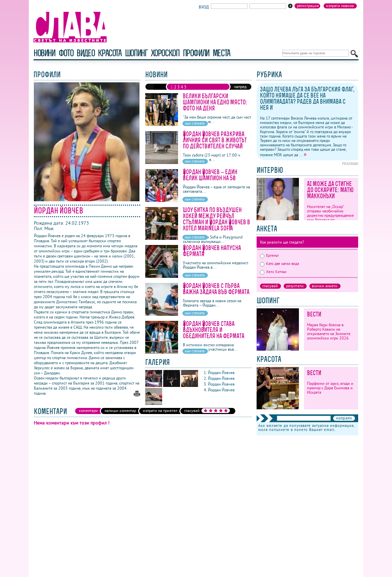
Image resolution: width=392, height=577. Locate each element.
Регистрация (308, 6)
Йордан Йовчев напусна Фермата (212, 251)
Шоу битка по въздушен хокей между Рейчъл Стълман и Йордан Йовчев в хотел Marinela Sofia (216, 219)
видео (85, 53)
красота (110, 53)
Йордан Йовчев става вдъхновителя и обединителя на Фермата (214, 330)
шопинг (136, 53)
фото (66, 53)
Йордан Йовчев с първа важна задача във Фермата (216, 289)
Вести (314, 314)
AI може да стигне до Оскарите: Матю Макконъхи (330, 190)
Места (221, 53)
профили (196, 53)
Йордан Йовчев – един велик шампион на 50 (210, 175)
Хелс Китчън (273, 272)
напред (240, 87)
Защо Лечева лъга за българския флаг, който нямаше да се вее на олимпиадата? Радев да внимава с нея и (307, 98)
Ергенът (269, 255)
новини (44, 53)
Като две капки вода (279, 264)
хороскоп (165, 53)
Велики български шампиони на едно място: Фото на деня (215, 102)
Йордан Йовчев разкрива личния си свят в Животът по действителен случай (215, 140)
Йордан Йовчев (222, 373)
